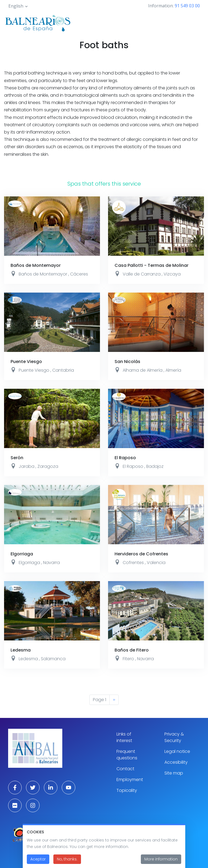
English (16, 6)
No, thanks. (67, 861)
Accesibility (176, 762)
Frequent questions (127, 755)
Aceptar (38, 861)
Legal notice (177, 751)
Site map (174, 773)
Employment (130, 780)
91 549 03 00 (187, 6)
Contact (125, 769)
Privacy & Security (174, 737)
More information (161, 861)
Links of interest (124, 737)
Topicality (127, 790)
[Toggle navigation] (197, 22)
